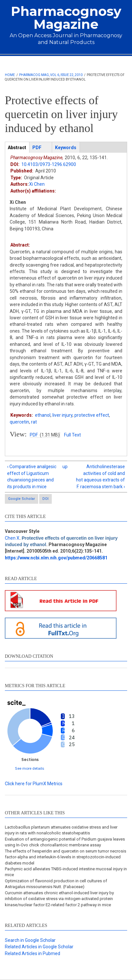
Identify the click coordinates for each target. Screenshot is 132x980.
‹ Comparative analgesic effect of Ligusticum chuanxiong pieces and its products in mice (32, 476)
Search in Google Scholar (30, 940)
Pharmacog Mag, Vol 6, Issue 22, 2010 (51, 75)
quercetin (19, 422)
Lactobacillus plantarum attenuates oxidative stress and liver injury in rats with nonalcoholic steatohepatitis (61, 830)
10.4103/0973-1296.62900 (49, 164)
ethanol (43, 415)
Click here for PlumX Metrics (34, 784)
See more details (30, 768)
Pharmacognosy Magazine (66, 18)
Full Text (72, 435)
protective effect (92, 415)
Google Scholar (22, 499)
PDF (34, 435)
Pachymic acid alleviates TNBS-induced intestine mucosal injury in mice (66, 872)
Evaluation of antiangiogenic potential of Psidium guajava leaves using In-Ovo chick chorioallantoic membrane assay (65, 842)
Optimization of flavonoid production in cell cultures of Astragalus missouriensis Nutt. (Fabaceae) (56, 884)
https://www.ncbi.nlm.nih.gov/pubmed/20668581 (56, 558)
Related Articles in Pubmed (33, 953)
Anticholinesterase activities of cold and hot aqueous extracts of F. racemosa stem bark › (100, 476)
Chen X (12, 538)
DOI (45, 499)
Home (10, 75)
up (65, 467)
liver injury (62, 415)
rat (34, 422)
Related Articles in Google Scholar (39, 947)
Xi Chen (37, 184)
